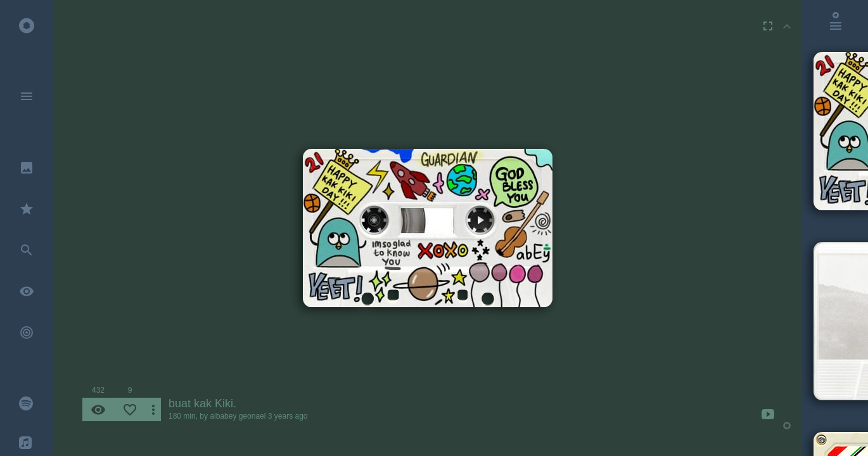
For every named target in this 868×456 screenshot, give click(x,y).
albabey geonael (238, 416)
